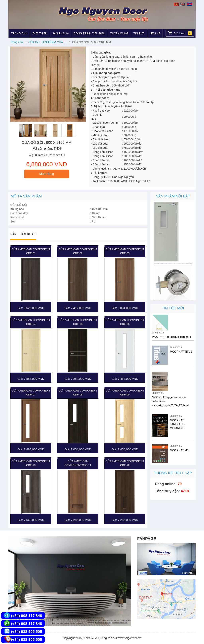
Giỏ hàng (180, 33)
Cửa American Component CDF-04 (31, 322)
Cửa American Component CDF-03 (125, 251)
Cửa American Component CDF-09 (125, 393)
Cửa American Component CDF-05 (78, 322)
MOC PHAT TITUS (181, 352)
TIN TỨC (139, 33)
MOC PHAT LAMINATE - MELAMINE (178, 424)
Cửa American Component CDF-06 (125, 322)
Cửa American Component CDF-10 (31, 463)
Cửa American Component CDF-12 (125, 463)
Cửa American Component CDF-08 (78, 393)
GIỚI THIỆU (40, 33)
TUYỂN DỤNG (119, 33)
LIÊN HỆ (155, 33)
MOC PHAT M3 (179, 450)
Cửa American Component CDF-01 (31, 251)
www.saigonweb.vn (129, 638)
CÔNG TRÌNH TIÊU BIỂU (90, 33)
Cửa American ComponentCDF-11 (78, 463)
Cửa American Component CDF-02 (78, 251)
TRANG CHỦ (19, 33)
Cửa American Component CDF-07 (31, 393)
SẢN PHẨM (60, 33)
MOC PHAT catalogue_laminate (172, 337)
